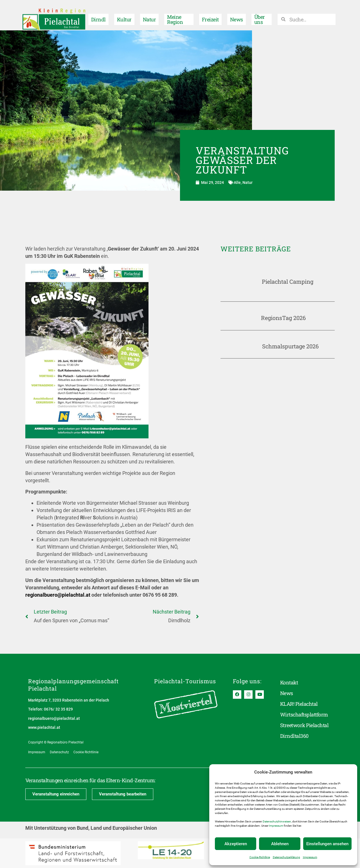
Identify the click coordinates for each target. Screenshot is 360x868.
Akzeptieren (236, 844)
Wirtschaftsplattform (304, 715)
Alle (237, 182)
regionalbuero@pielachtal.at (58, 595)
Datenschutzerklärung (286, 857)
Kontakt (289, 683)
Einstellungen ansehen (327, 844)
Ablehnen (280, 844)
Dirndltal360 (294, 736)
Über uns (260, 15)
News (237, 15)
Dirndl (98, 15)
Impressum (276, 826)
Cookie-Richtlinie (260, 857)
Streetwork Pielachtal (304, 725)
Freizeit (210, 15)
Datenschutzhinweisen (277, 821)
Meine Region (175, 15)
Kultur (124, 15)
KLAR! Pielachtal (299, 704)
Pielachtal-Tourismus (185, 681)
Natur (149, 15)
